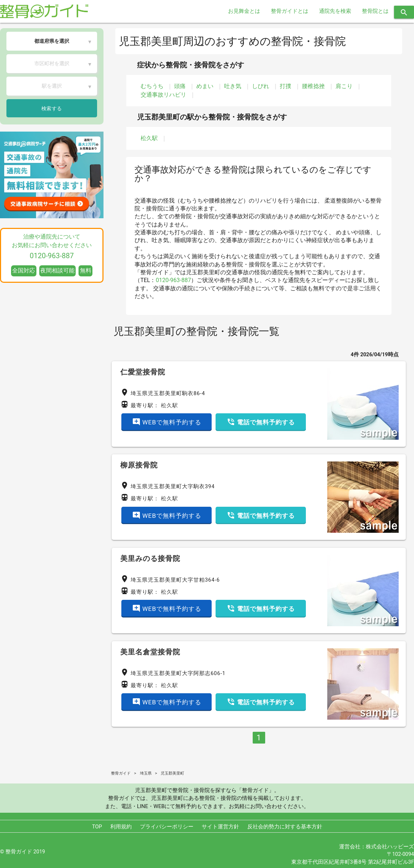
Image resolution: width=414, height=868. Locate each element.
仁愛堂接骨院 (143, 372)
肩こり (344, 86)
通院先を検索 (335, 11)
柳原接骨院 (139, 465)
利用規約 (121, 827)
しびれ (261, 86)
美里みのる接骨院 (150, 558)
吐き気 (233, 86)
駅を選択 (52, 86)
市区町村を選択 (52, 63)
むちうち (152, 86)
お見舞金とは (244, 11)
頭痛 (180, 86)
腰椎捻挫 (313, 86)
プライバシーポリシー (167, 827)
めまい (205, 86)
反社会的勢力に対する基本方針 (285, 827)
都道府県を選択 (52, 41)
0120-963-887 (173, 280)
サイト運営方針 (220, 827)
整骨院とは (375, 11)
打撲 (286, 86)
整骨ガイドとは (290, 11)
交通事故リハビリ (163, 95)
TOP (97, 827)
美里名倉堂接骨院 (150, 652)
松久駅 (149, 138)
